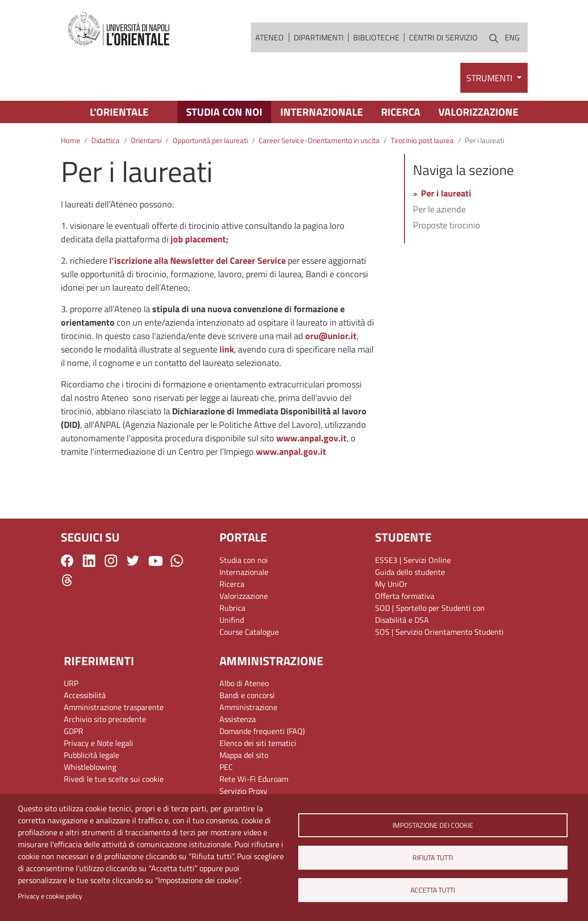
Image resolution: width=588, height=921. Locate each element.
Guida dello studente (410, 572)
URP (71, 683)
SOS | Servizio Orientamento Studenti (439, 632)
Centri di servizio (443, 37)
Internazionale (322, 112)
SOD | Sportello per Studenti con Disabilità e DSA (430, 614)
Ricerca (401, 112)
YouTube (156, 561)
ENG (512, 37)
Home (71, 140)
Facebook (67, 561)
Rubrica (232, 608)
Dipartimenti (319, 37)
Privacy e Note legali (98, 743)
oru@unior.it (331, 336)
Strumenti (490, 78)
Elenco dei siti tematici (258, 743)
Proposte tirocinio (447, 226)
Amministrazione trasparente (114, 707)
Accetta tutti (433, 890)
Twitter (133, 561)
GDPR (74, 731)
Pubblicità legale (92, 755)
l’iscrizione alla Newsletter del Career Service (197, 261)
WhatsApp (177, 561)
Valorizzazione (479, 112)
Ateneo (270, 37)
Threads (67, 580)
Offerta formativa (405, 596)
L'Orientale (119, 112)
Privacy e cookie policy (50, 896)
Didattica (105, 140)
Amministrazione (248, 707)
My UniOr (391, 584)
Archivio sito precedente (105, 719)
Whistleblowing (90, 767)
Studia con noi (224, 112)
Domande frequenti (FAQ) (262, 731)
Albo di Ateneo (244, 683)
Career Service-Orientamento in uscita (319, 140)
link (227, 349)
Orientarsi (146, 140)
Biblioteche (376, 37)
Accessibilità (85, 695)
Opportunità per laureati (210, 140)
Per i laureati (446, 194)
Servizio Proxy (243, 791)
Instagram (111, 561)
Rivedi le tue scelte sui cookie (114, 779)
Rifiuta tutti (433, 858)
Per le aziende (439, 210)
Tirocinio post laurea (422, 140)
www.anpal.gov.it (311, 438)
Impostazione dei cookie (433, 825)
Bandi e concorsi (247, 695)
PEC (226, 767)
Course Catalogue (249, 632)
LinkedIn (89, 561)
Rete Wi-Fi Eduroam (254, 779)
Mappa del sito (244, 755)
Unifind (232, 620)
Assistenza (238, 719)
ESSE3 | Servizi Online (413, 560)
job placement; (199, 239)
